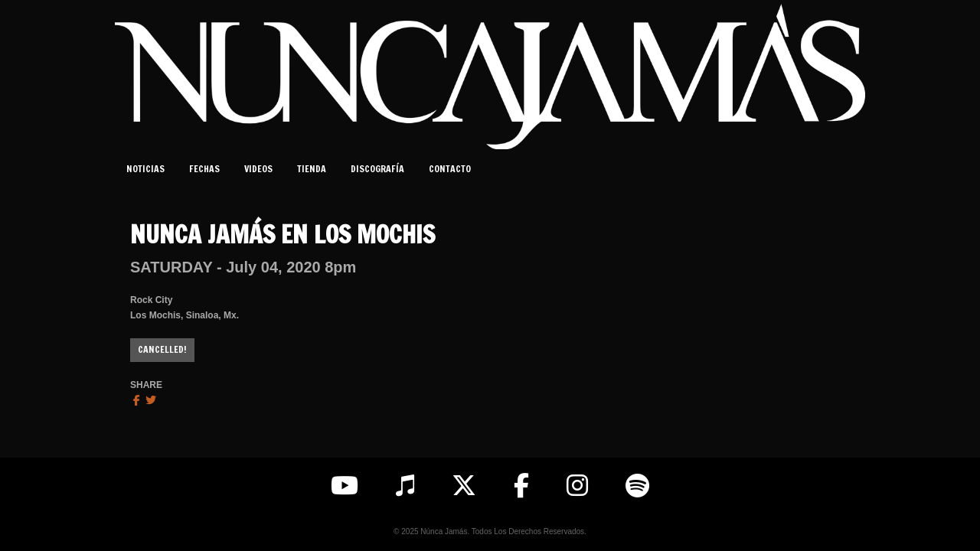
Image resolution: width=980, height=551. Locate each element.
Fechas (204, 169)
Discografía (377, 169)
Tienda (312, 169)
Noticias (145, 169)
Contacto (450, 169)
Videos (258, 169)
